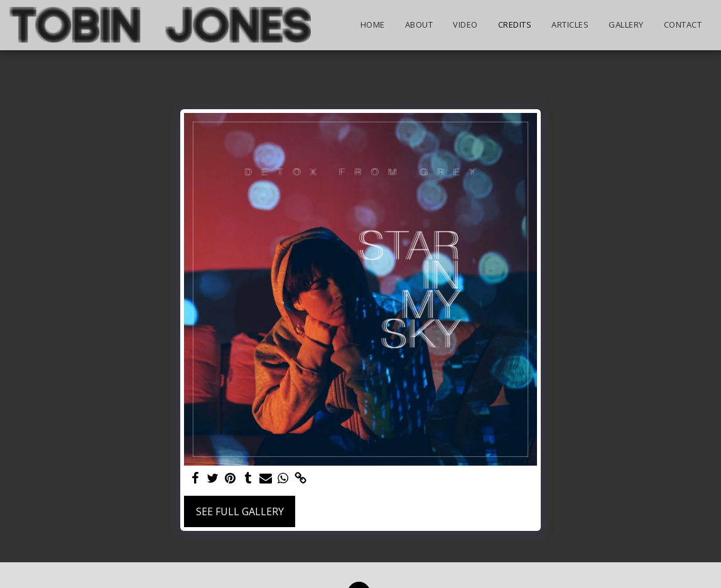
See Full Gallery (240, 511)
